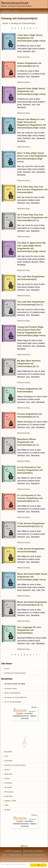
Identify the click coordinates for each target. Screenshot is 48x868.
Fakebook (8, 761)
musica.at (18, 851)
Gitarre (7, 769)
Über (5, 855)
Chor (6, 756)
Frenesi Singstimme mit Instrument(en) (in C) (30, 415)
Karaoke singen (11, 688)
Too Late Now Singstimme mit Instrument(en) (31, 278)
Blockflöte (8, 752)
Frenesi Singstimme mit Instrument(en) (30, 390)
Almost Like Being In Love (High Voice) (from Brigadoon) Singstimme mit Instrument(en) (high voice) (32, 123)
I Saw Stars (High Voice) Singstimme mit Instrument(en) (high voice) (31, 38)
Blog (16, 11)
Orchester (8, 787)
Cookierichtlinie (15, 855)
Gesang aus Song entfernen (16, 697)
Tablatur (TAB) (10, 801)
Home (5, 23)
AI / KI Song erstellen (13, 702)
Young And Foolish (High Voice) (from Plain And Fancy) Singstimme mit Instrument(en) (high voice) (31, 331)
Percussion (9, 792)
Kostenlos (8, 783)
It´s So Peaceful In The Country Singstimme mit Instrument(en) (30, 470)
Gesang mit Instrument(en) (23, 23)
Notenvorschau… (24, 57)
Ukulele (7, 810)
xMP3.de (24, 846)
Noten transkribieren (12, 693)
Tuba (6, 805)
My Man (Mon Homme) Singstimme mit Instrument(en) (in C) (29, 364)
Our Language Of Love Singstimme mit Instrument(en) (29, 630)
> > (35, 28)
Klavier (7, 778)
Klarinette (8, 774)
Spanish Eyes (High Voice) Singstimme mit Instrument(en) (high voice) (31, 91)
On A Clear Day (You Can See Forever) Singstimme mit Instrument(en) (32, 189)
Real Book (9, 796)
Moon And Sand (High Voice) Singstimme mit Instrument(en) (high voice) (32, 577)
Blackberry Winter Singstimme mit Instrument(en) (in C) (28, 442)
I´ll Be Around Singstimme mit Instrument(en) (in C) (31, 525)
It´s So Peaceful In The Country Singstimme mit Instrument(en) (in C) (30, 498)
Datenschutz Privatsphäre (33, 855)
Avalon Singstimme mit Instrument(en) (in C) (29, 65)
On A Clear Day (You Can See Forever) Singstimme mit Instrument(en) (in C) (32, 217)
